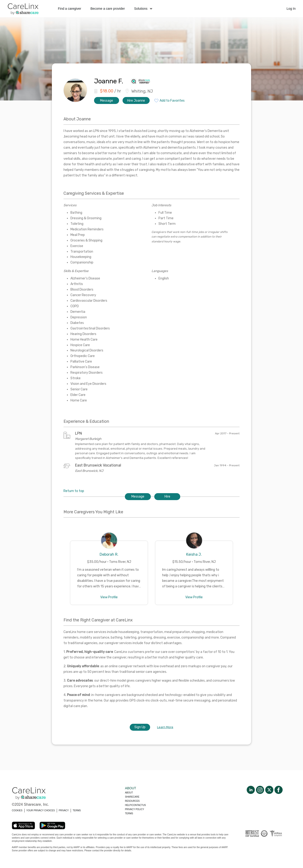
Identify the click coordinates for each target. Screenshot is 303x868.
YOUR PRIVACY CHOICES (41, 810)
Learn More (165, 727)
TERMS (77, 810)
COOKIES (17, 810)
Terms (129, 813)
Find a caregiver (69, 9)
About (129, 793)
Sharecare (132, 797)
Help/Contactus (135, 805)
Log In (291, 9)
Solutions (143, 9)
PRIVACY (64, 810)
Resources (132, 801)
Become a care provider (108, 9)
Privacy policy (134, 809)
